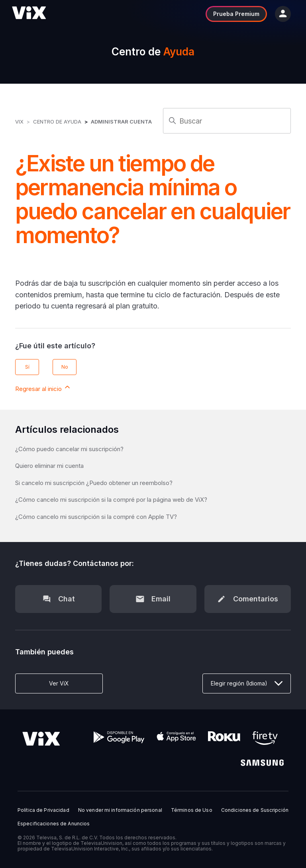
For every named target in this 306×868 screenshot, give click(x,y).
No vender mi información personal (120, 810)
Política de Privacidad (43, 810)
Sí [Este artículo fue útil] (27, 367)
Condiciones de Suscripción (255, 810)
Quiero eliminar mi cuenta (49, 466)
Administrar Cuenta (121, 122)
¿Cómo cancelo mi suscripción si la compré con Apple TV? (96, 517)
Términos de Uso (192, 810)
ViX (19, 122)
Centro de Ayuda (57, 122)
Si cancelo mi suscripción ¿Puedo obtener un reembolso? (94, 483)
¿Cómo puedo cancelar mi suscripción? (69, 449)
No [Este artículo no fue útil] (65, 367)
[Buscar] (227, 121)
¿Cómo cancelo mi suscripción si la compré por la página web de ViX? (111, 500)
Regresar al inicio (43, 388)
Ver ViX (59, 683)
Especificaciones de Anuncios (54, 824)
